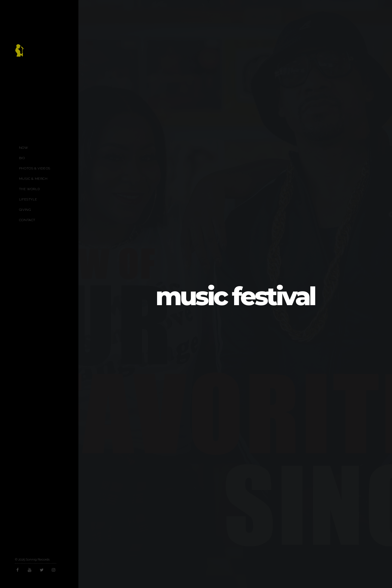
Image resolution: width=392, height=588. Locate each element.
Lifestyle (28, 199)
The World (29, 189)
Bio (22, 158)
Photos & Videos (35, 168)
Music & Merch (33, 179)
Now (24, 148)
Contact (27, 220)
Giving (25, 210)
